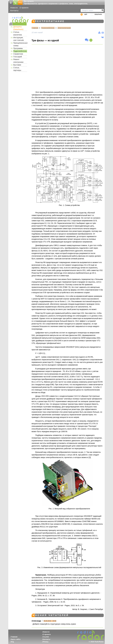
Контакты (14, 11)
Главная (35, 28)
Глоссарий (18, 57)
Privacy (45, 642)
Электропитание (64, 28)
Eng (12, 642)
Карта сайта (16, 639)
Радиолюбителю (20, 51)
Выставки (17, 65)
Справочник (18, 54)
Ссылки (46, 637)
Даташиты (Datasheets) (18, 28)
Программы (18, 48)
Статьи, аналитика (18, 33)
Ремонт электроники (18, 61)
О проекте (24, 8)
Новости (14, 8)
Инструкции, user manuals (19, 39)
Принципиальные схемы (20, 44)
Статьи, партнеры (17, 69)
